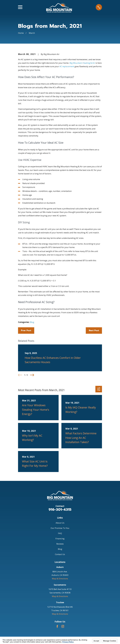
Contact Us (60, 554)
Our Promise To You (60, 528)
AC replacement (67, 66)
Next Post (94, 330)
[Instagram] (63, 626)
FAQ (60, 533)
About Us (60, 523)
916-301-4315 (60, 510)
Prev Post (26, 330)
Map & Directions (60, 579)
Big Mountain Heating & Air (82, 63)
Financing (60, 539)
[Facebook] (57, 626)
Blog (32, 322)
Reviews (60, 544)
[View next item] (32, 375)
